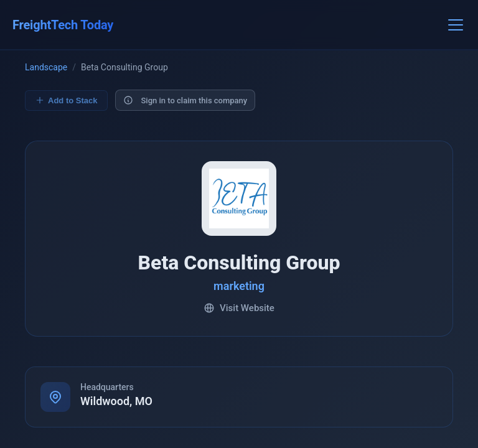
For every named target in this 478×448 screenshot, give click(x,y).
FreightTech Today (63, 25)
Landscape (46, 68)
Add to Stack (66, 100)
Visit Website (239, 309)
